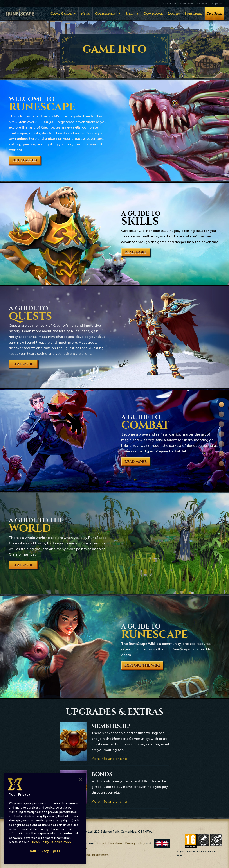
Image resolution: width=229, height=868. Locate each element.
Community (105, 14)
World (222, 444)
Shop (130, 14)
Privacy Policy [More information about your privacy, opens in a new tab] (40, 842)
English (162, 843)
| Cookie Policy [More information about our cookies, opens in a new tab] (61, 842)
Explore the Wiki (142, 665)
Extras (222, 464)
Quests (222, 424)
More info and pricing (109, 759)
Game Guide (61, 14)
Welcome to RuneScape (222, 405)
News (85, 14)
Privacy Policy (135, 843)
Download (153, 14)
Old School (169, 4)
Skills (222, 414)
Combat (222, 434)
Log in (174, 14)
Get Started (25, 160)
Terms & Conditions (109, 843)
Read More (136, 252)
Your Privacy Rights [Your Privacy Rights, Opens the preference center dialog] (45, 851)
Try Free (214, 14)
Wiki (222, 454)
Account (202, 4)
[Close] (80, 780)
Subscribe (187, 4)
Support (217, 4)
